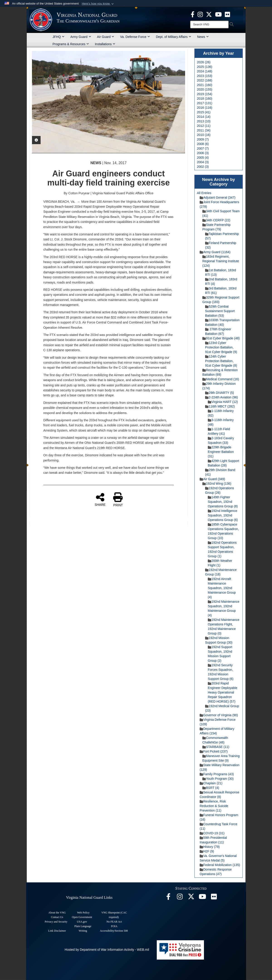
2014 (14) (204, 117)
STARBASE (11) (216, 747)
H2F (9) (207, 851)
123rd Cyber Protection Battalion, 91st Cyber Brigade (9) (221, 347)
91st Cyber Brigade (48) (221, 338)
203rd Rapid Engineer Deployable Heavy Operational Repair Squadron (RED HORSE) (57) (223, 692)
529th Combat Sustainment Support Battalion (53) (220, 311)
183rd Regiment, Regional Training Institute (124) (221, 261)
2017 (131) (205, 103)
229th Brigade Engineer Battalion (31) (221, 452)
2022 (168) (205, 80)
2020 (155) (205, 89)
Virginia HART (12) (223, 402)
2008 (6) (203, 144)
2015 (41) (204, 112)
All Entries (204, 193)
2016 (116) (205, 108)
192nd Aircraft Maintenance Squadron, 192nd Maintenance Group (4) (222, 588)
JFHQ (59, 37)
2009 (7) (203, 139)
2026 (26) (204, 62)
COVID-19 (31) (212, 833)
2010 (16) (204, 135)
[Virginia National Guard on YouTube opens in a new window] (218, 14)
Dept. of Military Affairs (174, 37)
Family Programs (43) (217, 774)
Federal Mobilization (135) (220, 865)
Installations (105, 44)
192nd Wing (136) (217, 484)
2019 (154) (205, 94)
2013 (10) (204, 121)
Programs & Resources (71, 44)
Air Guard (106, 37)
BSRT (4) (211, 788)
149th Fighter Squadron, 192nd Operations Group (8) (223, 502)
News (203, 37)
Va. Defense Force (135, 37)
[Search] (209, 25)
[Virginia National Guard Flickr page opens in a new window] (227, 14)
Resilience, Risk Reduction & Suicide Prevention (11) (214, 806)
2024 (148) (205, 71)
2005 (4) (203, 158)
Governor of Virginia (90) (219, 715)
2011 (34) (204, 130)
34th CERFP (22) (216, 220)
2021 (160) (205, 85)
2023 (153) (205, 76)
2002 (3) (203, 167)
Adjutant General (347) (218, 197)
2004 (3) (203, 162)
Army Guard (81, 37)
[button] (98, 4)
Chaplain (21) (211, 783)
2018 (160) (205, 99)
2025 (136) (205, 67)
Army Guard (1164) (215, 252)
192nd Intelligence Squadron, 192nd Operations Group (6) (223, 515)
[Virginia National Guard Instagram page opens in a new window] (200, 14)
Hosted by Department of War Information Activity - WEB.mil (107, 950)
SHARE (100, 499)
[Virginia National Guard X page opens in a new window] (209, 14)
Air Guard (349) (212, 479)
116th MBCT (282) (220, 406)
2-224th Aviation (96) (222, 397)
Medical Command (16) (221, 379)
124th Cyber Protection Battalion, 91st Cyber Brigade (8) (221, 361)
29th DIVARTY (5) (219, 393)
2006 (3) (203, 153)
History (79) (210, 847)
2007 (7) (203, 148)
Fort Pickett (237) (214, 751)
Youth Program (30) (218, 779)
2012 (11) (204, 126)
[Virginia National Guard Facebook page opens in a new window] (193, 14)
